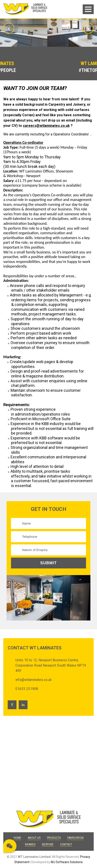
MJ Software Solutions (67, 862)
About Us (34, 838)
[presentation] (9, 28)
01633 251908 (27, 689)
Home (17, 838)
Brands (30, 844)
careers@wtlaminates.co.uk (46, 126)
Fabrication (75, 838)
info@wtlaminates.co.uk (34, 680)
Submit (48, 563)
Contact (66, 844)
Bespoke (48, 844)
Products (54, 838)
